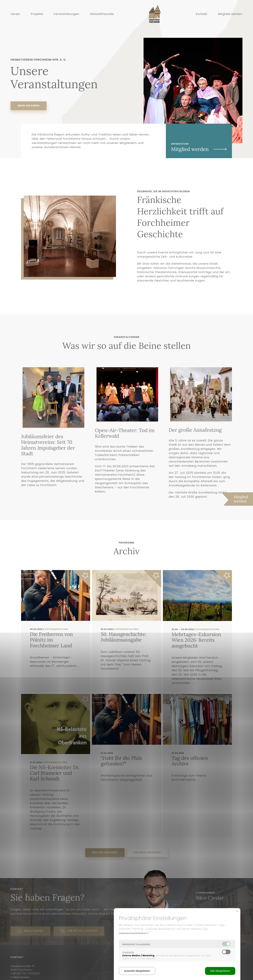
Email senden (30, 931)
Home (150, 25)
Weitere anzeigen (105, 853)
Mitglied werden (230, 14)
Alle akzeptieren (220, 971)
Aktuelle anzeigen (147, 853)
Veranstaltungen (66, 14)
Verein (15, 14)
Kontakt (202, 14)
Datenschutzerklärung (134, 933)
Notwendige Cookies (136, 944)
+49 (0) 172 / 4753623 (79, 931)
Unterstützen (199, 148)
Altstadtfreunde (102, 14)
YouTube (128, 952)
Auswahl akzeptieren (137, 971)
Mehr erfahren (29, 106)
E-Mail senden (20, 977)
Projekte (37, 14)
